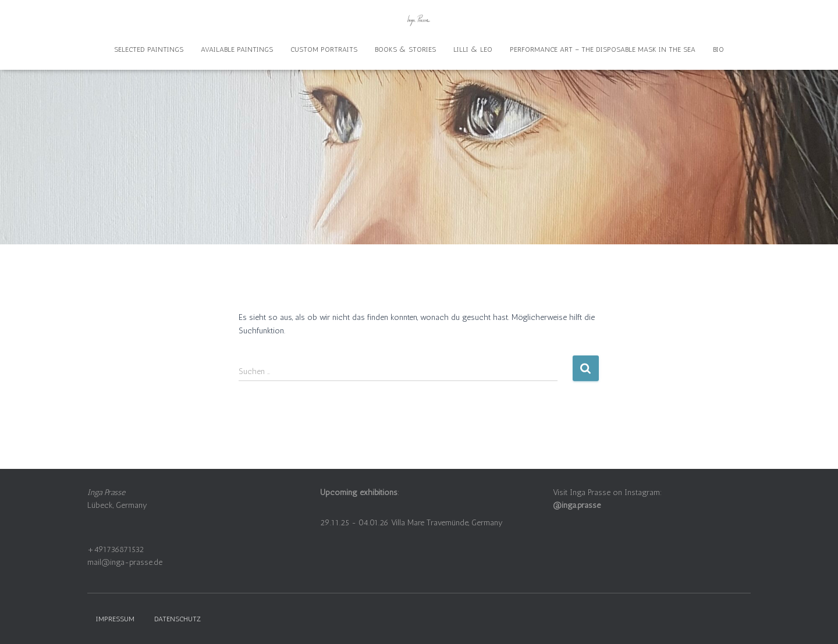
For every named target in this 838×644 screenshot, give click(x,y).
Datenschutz (177, 619)
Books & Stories (405, 49)
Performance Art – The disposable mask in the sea (603, 49)
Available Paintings (237, 49)
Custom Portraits (324, 49)
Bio (718, 49)
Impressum (115, 619)
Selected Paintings (149, 49)
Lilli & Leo (473, 49)
